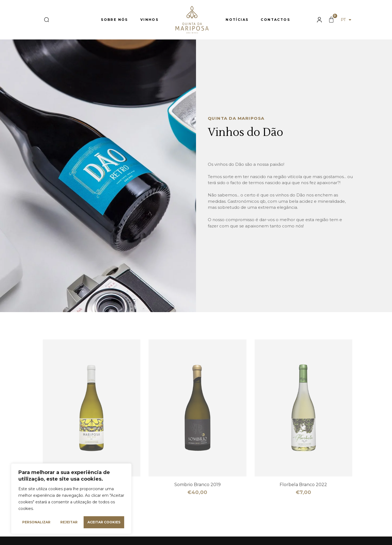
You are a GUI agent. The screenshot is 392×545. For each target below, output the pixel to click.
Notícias (237, 20)
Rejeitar (69, 522)
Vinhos (149, 20)
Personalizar (36, 522)
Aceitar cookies (104, 522)
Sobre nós (114, 20)
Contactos (275, 20)
